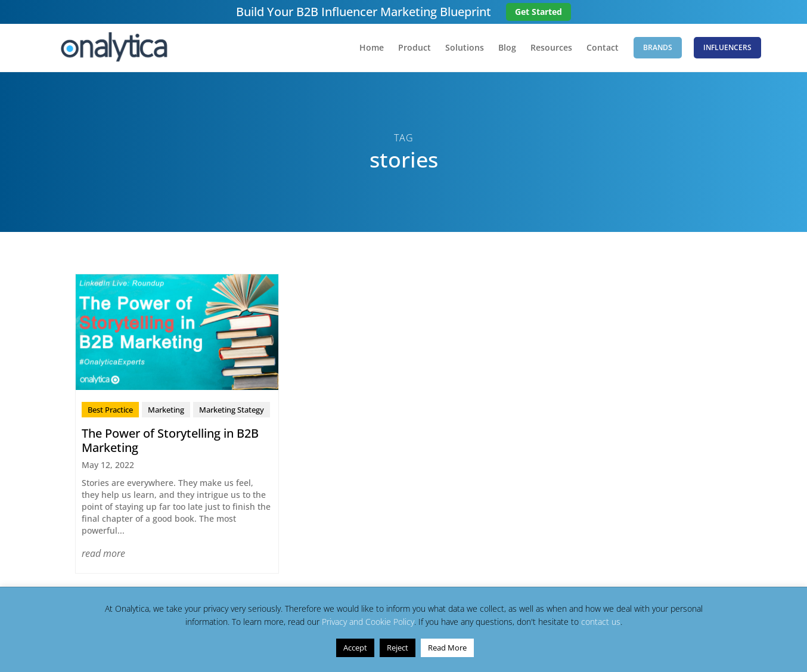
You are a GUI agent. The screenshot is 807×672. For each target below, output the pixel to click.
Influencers (727, 47)
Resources (551, 48)
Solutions (465, 48)
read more (103, 553)
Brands (658, 47)
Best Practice (110, 410)
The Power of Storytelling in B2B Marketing (170, 440)
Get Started (538, 12)
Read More (447, 648)
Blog (507, 48)
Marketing (166, 410)
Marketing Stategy (232, 410)
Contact (603, 48)
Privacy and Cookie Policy (368, 622)
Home (372, 48)
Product (415, 48)
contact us (601, 622)
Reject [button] (398, 648)
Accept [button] (355, 648)
